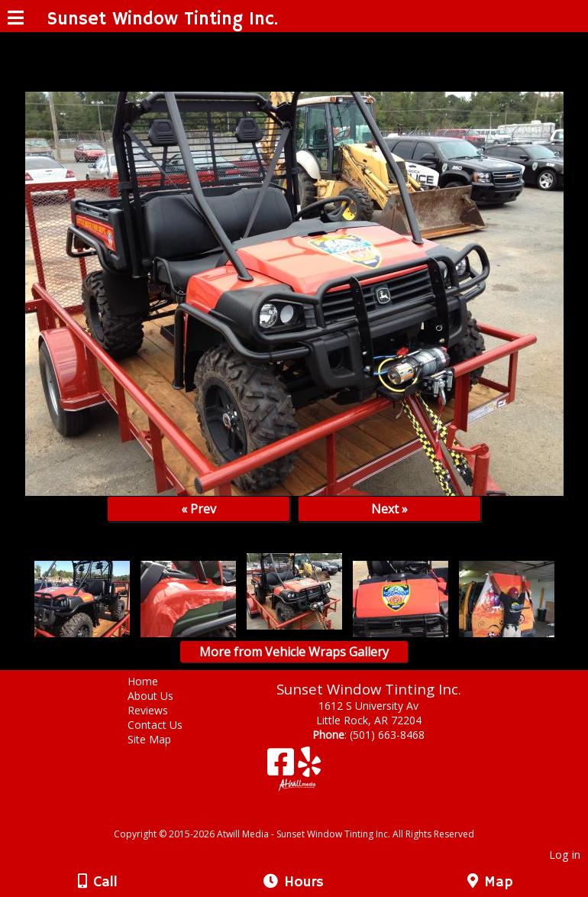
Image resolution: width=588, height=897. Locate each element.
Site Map (161, 739)
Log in (565, 855)
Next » (389, 509)
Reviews (159, 710)
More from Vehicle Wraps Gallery (294, 652)
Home (154, 681)
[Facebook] (283, 767)
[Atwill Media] (308, 817)
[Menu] (16, 20)
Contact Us (166, 725)
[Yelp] (309, 767)
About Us (162, 696)
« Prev (199, 509)
